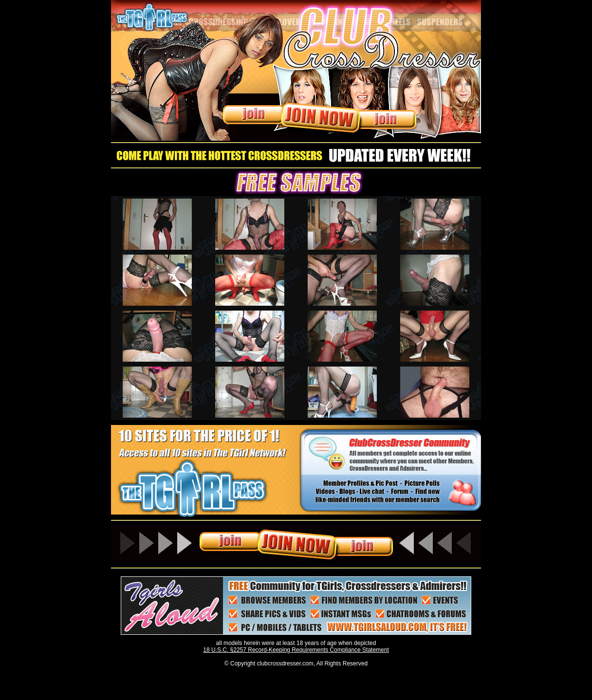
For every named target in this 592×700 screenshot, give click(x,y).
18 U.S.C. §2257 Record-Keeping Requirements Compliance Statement (296, 650)
